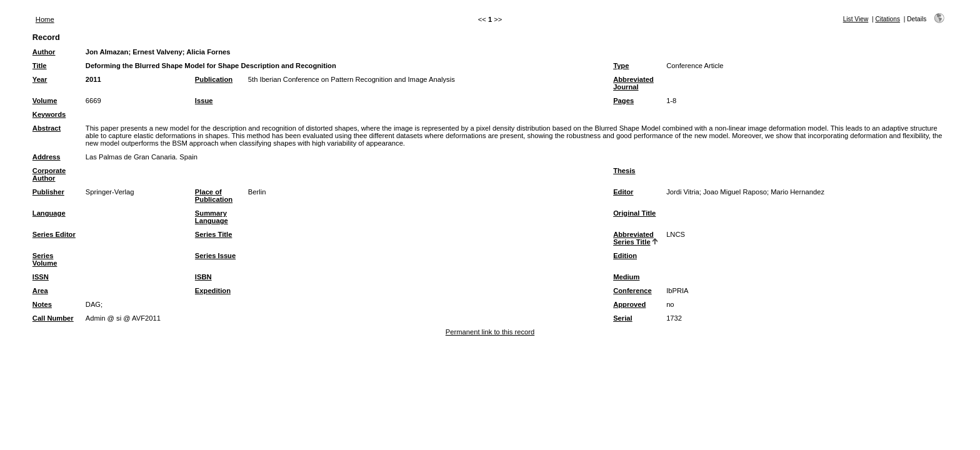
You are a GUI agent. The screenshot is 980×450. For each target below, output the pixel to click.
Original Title (634, 213)
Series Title (214, 234)
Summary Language (212, 217)
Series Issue (215, 256)
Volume (45, 101)
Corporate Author (49, 174)
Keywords (49, 114)
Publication (214, 79)
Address (47, 157)
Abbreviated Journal (633, 83)
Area (40, 291)
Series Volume (45, 259)
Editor (623, 192)
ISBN (203, 277)
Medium (626, 277)
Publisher (48, 192)
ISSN (41, 277)
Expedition (213, 291)
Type (621, 66)
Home (45, 19)
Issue (204, 101)
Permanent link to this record (490, 332)
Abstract (47, 128)
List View (856, 19)
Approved (629, 304)
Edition (625, 256)
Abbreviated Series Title (633, 238)
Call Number (53, 318)
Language (49, 213)
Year (40, 79)
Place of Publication (214, 196)
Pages (623, 101)
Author (44, 52)
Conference (632, 291)
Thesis (624, 171)
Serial (622, 318)
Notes (42, 304)
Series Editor (54, 234)
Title (40, 66)
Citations (887, 19)
